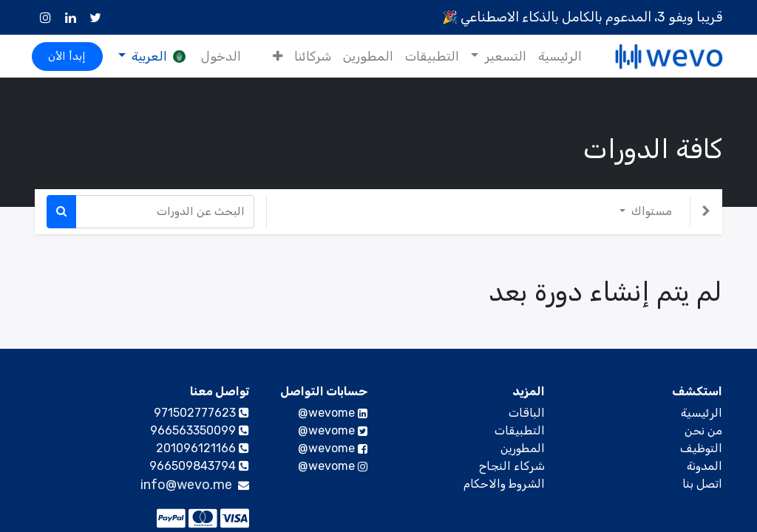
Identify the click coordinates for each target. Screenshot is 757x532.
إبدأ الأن (71, 56)
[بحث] (61, 212)
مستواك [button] (650, 211)
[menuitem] (556, 57)
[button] (275, 57)
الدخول (224, 56)
